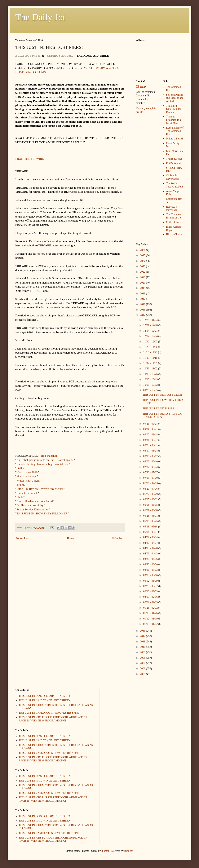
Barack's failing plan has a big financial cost (42, 464)
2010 (143, 647)
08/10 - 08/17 (151, 456)
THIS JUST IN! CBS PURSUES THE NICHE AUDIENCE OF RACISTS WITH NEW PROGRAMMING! (53, 719)
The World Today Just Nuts (175, 185)
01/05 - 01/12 (151, 624)
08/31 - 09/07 (151, 440)
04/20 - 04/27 (151, 543)
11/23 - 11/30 (151, 347)
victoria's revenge (27, 476)
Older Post (118, 538)
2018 (143, 294)
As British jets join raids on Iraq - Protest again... (45, 460)
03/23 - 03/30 (151, 564)
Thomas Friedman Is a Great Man (173, 120)
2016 (143, 304)
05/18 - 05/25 (151, 521)
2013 (143, 631)
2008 (143, 658)
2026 (143, 250)
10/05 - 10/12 (151, 385)
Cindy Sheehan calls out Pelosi (35, 501)
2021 (143, 277)
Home (70, 538)
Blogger (128, 851)
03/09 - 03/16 (151, 575)
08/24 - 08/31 (151, 445)
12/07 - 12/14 (151, 336)
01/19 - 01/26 (151, 613)
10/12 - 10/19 (151, 379)
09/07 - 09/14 (151, 435)
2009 (143, 652)
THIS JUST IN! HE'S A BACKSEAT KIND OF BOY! (163, 415)
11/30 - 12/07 (151, 342)
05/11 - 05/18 (151, 527)
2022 (143, 272)
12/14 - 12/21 (151, 331)
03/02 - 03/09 (151, 581)
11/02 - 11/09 (151, 363)
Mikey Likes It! (175, 139)
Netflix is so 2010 (27, 472)
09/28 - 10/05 (151, 390)
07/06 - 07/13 (151, 483)
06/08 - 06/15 (151, 505)
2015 (143, 310)
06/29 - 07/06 (151, 489)
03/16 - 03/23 (151, 570)
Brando (21, 485)
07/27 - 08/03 (151, 467)
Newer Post (22, 538)
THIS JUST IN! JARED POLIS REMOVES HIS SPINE (49, 713)
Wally (143, 87)
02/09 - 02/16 (151, 597)
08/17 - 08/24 (151, 451)
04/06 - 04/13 (151, 554)
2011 (143, 642)
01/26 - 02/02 (151, 608)
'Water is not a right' (28, 480)
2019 (143, 288)
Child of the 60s (175, 222)
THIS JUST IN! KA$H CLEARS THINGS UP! (44, 696)
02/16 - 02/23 (151, 591)
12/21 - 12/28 (151, 325)
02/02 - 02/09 (151, 602)
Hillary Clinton (174, 234)
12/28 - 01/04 (151, 320)
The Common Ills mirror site (174, 216)
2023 (143, 266)
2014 (143, 315)
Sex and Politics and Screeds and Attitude (175, 98)
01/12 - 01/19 (151, 619)
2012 (143, 636)
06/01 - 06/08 (151, 510)
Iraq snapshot (49, 456)
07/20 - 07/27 (151, 472)
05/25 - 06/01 (151, 516)
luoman (105, 851)
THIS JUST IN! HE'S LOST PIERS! (162, 395)
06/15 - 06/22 (151, 499)
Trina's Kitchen (174, 159)
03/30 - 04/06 (151, 559)
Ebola (20, 497)
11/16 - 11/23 (151, 352)
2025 (143, 256)
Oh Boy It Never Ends (172, 177)
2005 (143, 674)
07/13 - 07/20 (151, 478)
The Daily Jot (40, 17)
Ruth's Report (173, 163)
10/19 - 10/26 (151, 374)
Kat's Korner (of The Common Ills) (175, 131)
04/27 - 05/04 (151, 537)
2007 (143, 663)
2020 (143, 283)
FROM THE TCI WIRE (29, 159)
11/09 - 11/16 (151, 358)
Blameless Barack (27, 493)
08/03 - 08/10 (151, 462)
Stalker (21, 468)
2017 (143, 299)
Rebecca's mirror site (172, 208)
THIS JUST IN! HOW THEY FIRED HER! (42, 513)
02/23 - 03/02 (151, 586)
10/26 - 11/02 (151, 369)
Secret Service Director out (32, 509)
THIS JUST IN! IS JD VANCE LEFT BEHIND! (45, 701)
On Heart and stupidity (30, 505)
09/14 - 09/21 (151, 429)
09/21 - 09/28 (151, 424)
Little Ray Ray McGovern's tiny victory (40, 489)
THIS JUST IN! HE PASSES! (159, 409)
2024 (143, 261)
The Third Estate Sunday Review (174, 109)
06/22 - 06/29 (151, 494)
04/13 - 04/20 (151, 548)
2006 (143, 669)
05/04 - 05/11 (151, 532)
